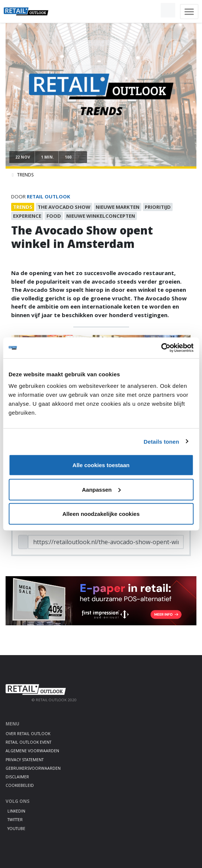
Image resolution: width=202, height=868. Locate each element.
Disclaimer (17, 777)
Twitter (15, 820)
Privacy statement (25, 760)
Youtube (16, 829)
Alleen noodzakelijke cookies (101, 514)
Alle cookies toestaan (101, 465)
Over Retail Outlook (28, 734)
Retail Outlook (49, 197)
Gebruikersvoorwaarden (33, 768)
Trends (25, 175)
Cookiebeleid (20, 785)
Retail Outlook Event (28, 742)
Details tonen (161, 441)
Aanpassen (101, 489)
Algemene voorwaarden (32, 751)
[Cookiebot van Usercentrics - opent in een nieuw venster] (161, 348)
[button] (151, 10)
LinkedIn (16, 811)
